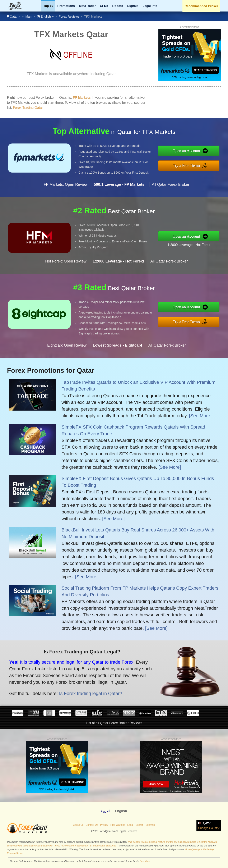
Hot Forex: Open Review (66, 263)
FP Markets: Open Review (66, 186)
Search (140, 825)
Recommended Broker (201, 6)
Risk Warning (118, 825)
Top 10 (48, 6)
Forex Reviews (69, 16)
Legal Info (150, 6)
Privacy (104, 825)
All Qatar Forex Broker (171, 186)
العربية (106, 811)
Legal (130, 825)
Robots (118, 6)
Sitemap (150, 825)
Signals (133, 6)
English (45, 16)
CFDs (104, 6)
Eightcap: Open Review (67, 347)
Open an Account (188, 151)
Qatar (14, 16)
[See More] (200, 416)
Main (29, 16)
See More (145, 861)
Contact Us (92, 825)
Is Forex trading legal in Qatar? (89, 693)
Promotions (66, 6)
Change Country (209, 828)
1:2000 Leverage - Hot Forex (190, 245)
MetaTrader (87, 6)
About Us (78, 825)
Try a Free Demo (188, 165)
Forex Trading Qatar (28, 108)
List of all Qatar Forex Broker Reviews (114, 723)
